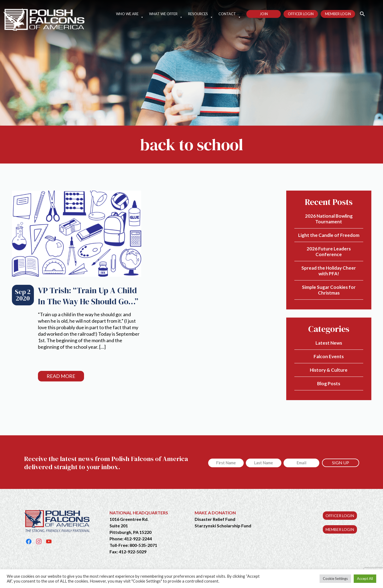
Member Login (338, 14)
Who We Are (130, 14)
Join (264, 14)
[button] (360, 13)
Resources (201, 14)
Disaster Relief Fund (215, 519)
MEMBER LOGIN (340, 529)
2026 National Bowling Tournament (329, 219)
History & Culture (329, 370)
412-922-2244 (138, 539)
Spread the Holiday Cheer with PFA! (329, 271)
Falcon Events (329, 356)
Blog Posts (329, 383)
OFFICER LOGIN (340, 516)
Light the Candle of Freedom (329, 235)
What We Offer (166, 14)
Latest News (329, 343)
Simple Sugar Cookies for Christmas (329, 290)
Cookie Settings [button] (335, 579)
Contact (230, 14)
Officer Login (301, 14)
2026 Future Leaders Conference (329, 251)
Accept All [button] (365, 579)
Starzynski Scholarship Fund (223, 526)
